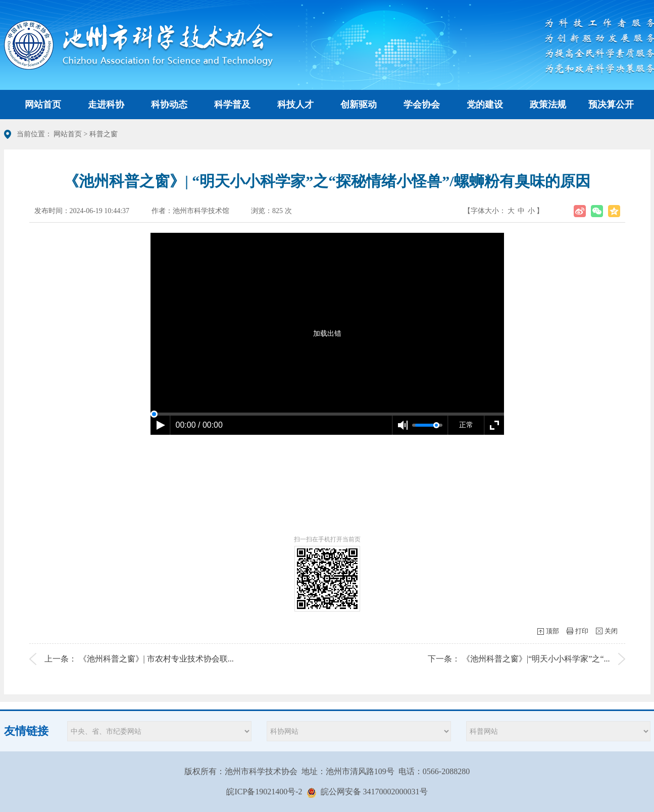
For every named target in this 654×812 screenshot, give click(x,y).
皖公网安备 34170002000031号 (374, 792)
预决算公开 (611, 105)
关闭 (611, 631)
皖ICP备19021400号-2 (264, 792)
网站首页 (43, 105)
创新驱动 (359, 105)
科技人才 (295, 105)
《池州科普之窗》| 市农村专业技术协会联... (156, 659)
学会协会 (422, 105)
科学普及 (232, 105)
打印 (582, 631)
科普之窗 (104, 134)
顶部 (552, 631)
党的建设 (485, 105)
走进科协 (106, 105)
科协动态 (169, 105)
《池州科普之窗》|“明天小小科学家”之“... (536, 659)
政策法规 (548, 105)
